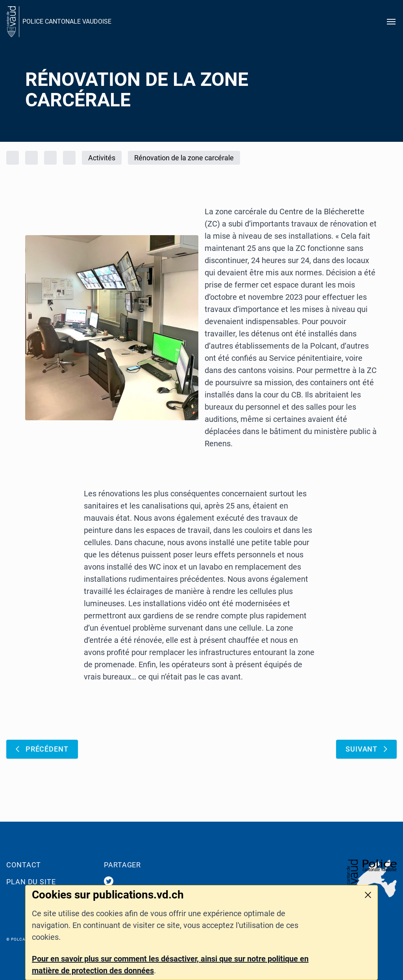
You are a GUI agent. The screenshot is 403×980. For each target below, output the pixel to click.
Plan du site (31, 882)
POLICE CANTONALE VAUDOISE (67, 21)
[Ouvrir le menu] (391, 22)
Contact (24, 865)
